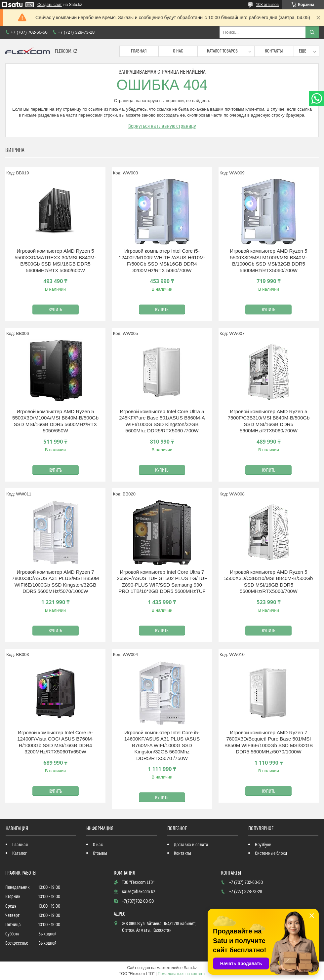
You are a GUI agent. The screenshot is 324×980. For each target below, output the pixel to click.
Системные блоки (271, 853)
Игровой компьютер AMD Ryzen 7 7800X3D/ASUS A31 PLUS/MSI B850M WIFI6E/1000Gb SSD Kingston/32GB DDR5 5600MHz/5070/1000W (55, 582)
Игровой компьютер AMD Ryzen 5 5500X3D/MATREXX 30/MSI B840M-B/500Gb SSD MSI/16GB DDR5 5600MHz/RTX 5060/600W (55, 261)
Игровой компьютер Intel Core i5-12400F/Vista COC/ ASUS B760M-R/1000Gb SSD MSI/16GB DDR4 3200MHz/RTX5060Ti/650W (55, 742)
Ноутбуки (263, 845)
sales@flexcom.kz (139, 892)
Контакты (274, 51)
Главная (139, 51)
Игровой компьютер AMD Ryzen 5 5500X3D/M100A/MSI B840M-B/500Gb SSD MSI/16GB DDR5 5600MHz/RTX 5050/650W (55, 421)
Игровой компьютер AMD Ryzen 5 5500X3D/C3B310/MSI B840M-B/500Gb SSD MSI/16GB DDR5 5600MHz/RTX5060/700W (269, 582)
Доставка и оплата (191, 845)
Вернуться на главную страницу (162, 126)
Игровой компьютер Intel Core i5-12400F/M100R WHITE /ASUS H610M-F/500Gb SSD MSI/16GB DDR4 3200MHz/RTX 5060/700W (162, 261)
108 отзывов (267, 5)
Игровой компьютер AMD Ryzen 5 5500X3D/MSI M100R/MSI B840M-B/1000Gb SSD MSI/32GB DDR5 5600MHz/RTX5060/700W (268, 261)
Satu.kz (190, 968)
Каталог (20, 853)
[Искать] (312, 32)
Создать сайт (50, 5)
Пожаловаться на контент (181, 974)
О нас (178, 51)
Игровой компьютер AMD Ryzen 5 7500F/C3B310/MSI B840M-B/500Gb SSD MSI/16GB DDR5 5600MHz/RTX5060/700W (269, 421)
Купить (55, 310)
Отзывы (100, 853)
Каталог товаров (222, 51)
